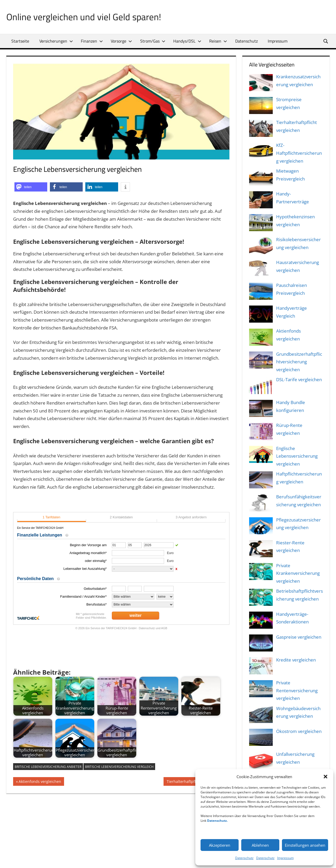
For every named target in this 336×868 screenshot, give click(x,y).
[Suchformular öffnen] (326, 41)
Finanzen (92, 41)
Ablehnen (260, 845)
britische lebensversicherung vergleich (119, 767)
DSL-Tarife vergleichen (299, 379)
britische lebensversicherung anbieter (48, 767)
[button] (325, 777)
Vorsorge (121, 41)
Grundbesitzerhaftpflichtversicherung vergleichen (299, 362)
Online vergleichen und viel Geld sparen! (84, 17)
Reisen (218, 41)
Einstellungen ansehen (305, 845)
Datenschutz (244, 858)
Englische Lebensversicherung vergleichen (297, 456)
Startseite (20, 41)
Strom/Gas (153, 41)
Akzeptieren (220, 845)
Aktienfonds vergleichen (40, 782)
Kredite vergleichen (296, 660)
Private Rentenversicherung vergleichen (297, 691)
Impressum (285, 858)
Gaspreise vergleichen (299, 637)
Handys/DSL (187, 41)
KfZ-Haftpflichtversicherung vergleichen (299, 153)
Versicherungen (56, 41)
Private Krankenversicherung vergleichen (298, 573)
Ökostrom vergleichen (299, 731)
